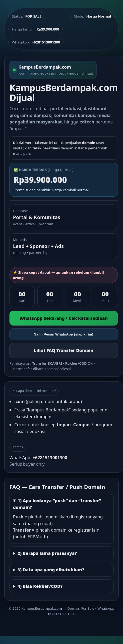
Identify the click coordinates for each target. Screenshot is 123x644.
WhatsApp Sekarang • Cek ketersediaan (64, 318)
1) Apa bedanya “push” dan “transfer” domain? (57, 504)
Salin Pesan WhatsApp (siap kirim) (64, 334)
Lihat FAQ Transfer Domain (64, 350)
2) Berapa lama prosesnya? (47, 553)
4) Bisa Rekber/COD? (40, 586)
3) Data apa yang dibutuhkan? (51, 570)
